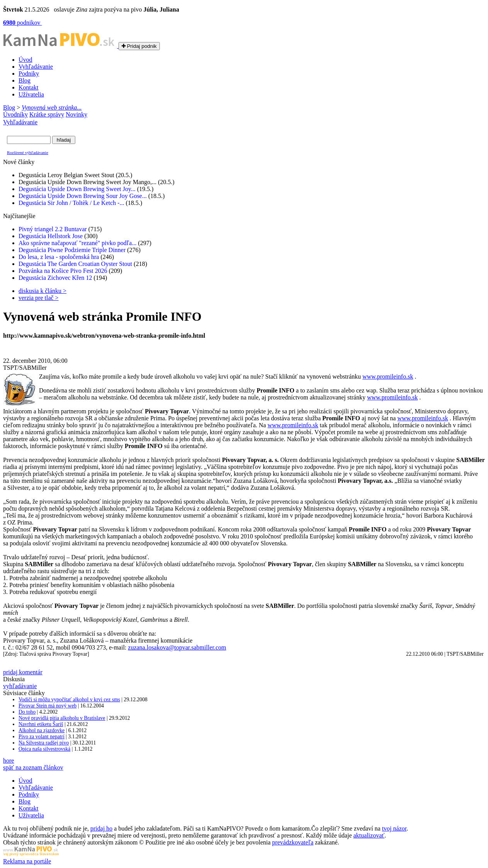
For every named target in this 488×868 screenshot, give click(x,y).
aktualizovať (369, 835)
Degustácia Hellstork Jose (51, 236)
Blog (25, 80)
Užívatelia (31, 94)
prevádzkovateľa (293, 842)
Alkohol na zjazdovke (42, 730)
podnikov (22, 23)
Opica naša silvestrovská (44, 749)
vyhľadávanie (20, 686)
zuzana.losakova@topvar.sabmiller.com (177, 647)
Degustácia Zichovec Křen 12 (55, 278)
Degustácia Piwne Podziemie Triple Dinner (72, 250)
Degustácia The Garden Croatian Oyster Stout (75, 264)
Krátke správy (47, 114)
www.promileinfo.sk (388, 376)
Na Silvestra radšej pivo (44, 743)
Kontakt (29, 87)
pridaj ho (101, 828)
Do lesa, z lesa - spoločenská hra (59, 257)
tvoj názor (394, 828)
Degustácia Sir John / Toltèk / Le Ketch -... (71, 203)
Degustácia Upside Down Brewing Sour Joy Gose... (83, 196)
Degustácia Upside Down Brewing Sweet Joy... (77, 189)
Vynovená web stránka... (52, 107)
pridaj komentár (23, 672)
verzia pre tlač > (39, 298)
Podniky (29, 74)
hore (8, 761)
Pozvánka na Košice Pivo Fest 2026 (63, 271)
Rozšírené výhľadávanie (28, 152)
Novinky (76, 114)
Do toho (27, 712)
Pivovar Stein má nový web (47, 706)
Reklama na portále (27, 861)
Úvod (25, 60)
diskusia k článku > (42, 291)
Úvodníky (15, 114)
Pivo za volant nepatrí (42, 737)
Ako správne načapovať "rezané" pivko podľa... (77, 243)
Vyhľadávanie (36, 67)
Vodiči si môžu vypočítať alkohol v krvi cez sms (69, 700)
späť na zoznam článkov (33, 767)
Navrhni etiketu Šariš (41, 724)
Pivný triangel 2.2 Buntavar (53, 229)
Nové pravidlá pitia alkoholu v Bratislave (62, 718)
